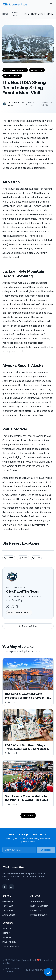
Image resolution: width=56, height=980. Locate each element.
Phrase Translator (39, 915)
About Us (7, 928)
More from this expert (19, 613)
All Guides (28, 816)
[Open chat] (48, 972)
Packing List (36, 910)
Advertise (7, 937)
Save (23, 558)
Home (5, 14)
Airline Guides (9, 915)
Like (36, 558)
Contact (6, 933)
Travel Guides (15, 14)
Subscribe (46, 850)
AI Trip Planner (37, 901)
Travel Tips (8, 910)
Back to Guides (28, 626)
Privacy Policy (9, 942)
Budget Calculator (39, 906)
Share (9, 558)
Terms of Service (11, 946)
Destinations (9, 901)
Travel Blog (8, 906)
